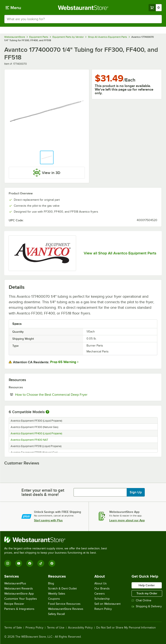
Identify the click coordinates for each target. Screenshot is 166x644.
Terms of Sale (13, 628)
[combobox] (83, 19)
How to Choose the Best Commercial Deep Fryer (64, 394)
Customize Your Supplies (21, 599)
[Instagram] (8, 563)
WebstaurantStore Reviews (66, 609)
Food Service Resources (64, 604)
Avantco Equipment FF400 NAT (29, 440)
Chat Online (141, 600)
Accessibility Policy (80, 628)
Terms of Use (56, 628)
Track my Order (147, 593)
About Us (101, 583)
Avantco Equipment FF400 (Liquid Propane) (36, 434)
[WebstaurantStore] (57, 540)
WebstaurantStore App (19, 594)
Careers (100, 594)
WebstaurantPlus (15, 583)
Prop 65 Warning (63, 362)
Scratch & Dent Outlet (62, 589)
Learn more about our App (127, 520)
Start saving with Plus (48, 520)
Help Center (147, 585)
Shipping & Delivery (147, 606)
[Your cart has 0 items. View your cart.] (155, 8)
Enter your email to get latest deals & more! (43, 492)
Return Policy (103, 609)
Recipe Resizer (14, 604)
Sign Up (136, 492)
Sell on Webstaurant (107, 604)
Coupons (54, 599)
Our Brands (102, 589)
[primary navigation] (13, 8)
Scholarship (102, 599)
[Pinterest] (52, 563)
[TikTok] (41, 563)
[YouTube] (19, 563)
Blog (51, 583)
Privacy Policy (34, 628)
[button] (47, 157)
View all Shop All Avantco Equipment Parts (120, 253)
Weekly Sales (57, 594)
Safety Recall (56, 614)
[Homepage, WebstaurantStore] (83, 8)
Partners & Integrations (19, 609)
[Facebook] (30, 563)
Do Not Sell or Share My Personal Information (126, 628)
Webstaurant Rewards (19, 589)
